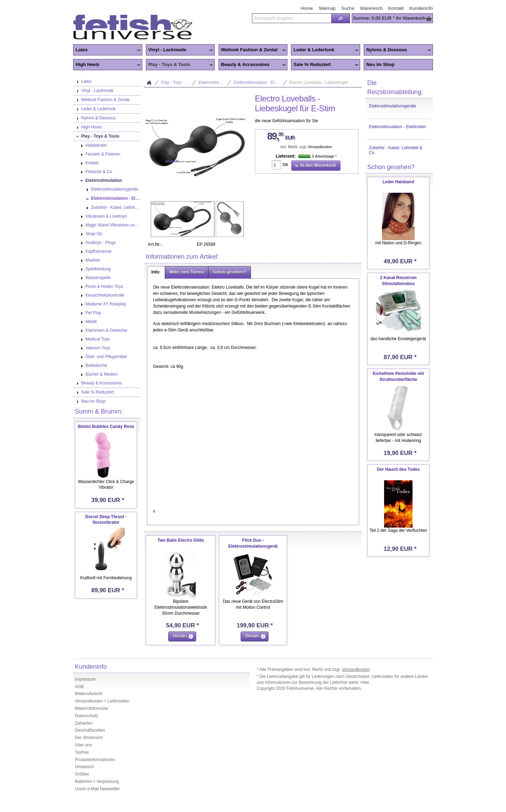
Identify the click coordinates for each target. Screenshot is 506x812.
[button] (340, 18)
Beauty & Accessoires (252, 65)
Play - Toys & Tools (180, 65)
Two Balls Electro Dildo (181, 540)
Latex (107, 50)
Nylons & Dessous (397, 50)
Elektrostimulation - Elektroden (398, 127)
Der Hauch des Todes (398, 469)
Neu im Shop (380, 64)
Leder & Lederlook (325, 50)
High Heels (107, 65)
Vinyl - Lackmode (180, 50)
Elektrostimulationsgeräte (393, 106)
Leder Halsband (398, 182)
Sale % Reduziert (325, 65)
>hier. (366, 682)
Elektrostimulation (215, 82)
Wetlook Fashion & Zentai (252, 50)
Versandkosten (320, 147)
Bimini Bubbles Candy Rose (106, 427)
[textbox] (292, 18)
